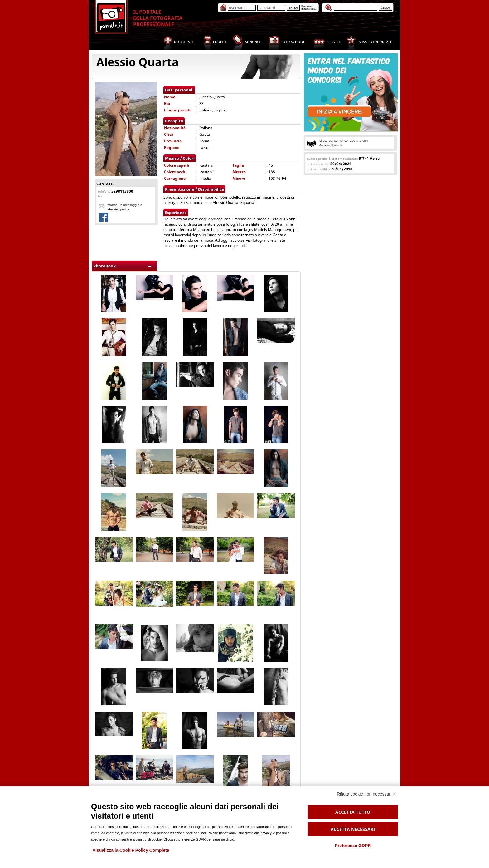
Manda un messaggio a (125, 207)
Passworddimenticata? (309, 7)
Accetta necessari (353, 829)
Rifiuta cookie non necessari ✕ (367, 794)
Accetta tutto (353, 812)
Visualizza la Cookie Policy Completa (131, 850)
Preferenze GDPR (353, 846)
